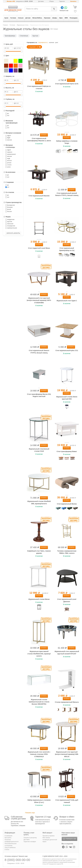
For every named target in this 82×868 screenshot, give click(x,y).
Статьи (7, 849)
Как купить (8, 838)
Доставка (41, 1)
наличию (52, 43)
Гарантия (62, 1)
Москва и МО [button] (11, 1)
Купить (39, 83)
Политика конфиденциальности (12, 841)
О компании (8, 836)
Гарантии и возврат (30, 842)
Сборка (52, 1)
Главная (5, 25)
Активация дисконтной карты (50, 841)
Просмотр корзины (49, 836)
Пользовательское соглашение (11, 845)
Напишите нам (69, 839)
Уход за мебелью (10, 847)
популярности (43, 43)
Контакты (73, 1)
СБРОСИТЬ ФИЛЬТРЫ (13, 233)
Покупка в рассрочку (30, 838)
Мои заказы (46, 838)
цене (57, 43)
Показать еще (30, 813)
